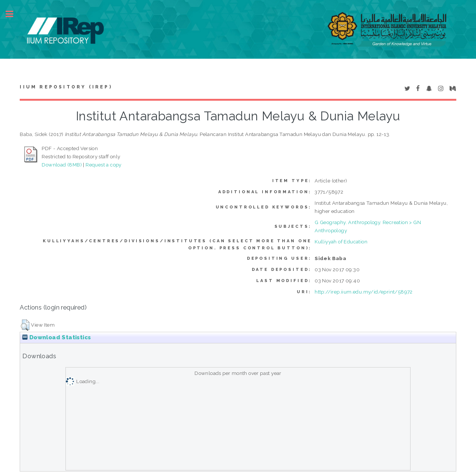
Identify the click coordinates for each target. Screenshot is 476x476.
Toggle (13, 14)
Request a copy (104, 165)
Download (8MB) (62, 165)
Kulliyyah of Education (341, 242)
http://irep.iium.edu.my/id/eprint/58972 (364, 292)
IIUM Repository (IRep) (66, 87)
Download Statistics (57, 337)
